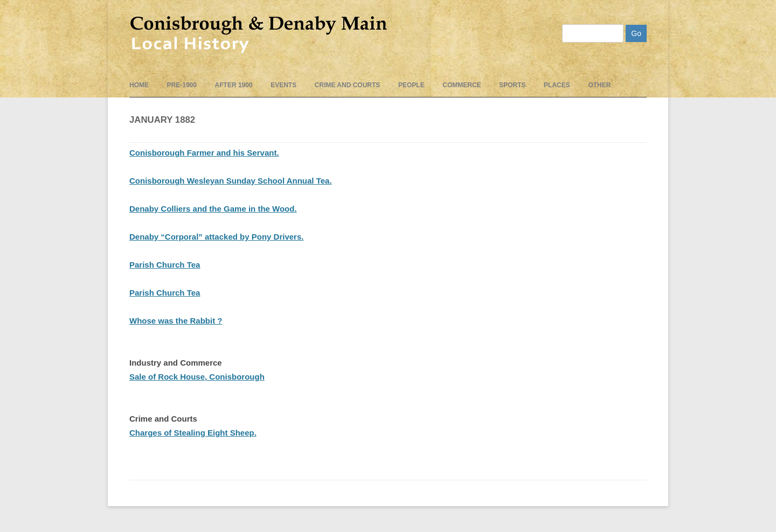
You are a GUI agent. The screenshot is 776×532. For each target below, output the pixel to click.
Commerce (462, 85)
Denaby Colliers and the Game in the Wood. (213, 209)
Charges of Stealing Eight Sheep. (193, 433)
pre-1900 (182, 85)
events (283, 85)
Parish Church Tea (165, 265)
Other (599, 85)
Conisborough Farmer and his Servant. (204, 153)
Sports (512, 85)
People (411, 85)
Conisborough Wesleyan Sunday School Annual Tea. (231, 181)
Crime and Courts (348, 85)
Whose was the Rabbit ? (176, 321)
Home (139, 85)
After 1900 (234, 85)
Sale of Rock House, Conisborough (197, 377)
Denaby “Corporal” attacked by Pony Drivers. (216, 237)
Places (557, 85)
